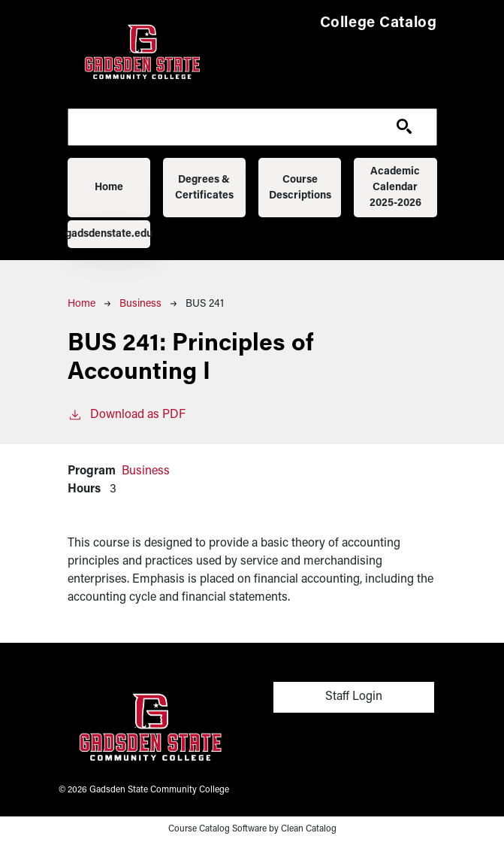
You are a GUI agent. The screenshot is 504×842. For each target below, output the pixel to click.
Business (140, 304)
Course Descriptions (300, 188)
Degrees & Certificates (204, 188)
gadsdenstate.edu (109, 234)
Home (109, 188)
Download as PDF (127, 413)
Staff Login (354, 697)
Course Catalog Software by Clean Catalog (252, 829)
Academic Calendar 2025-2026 (395, 188)
